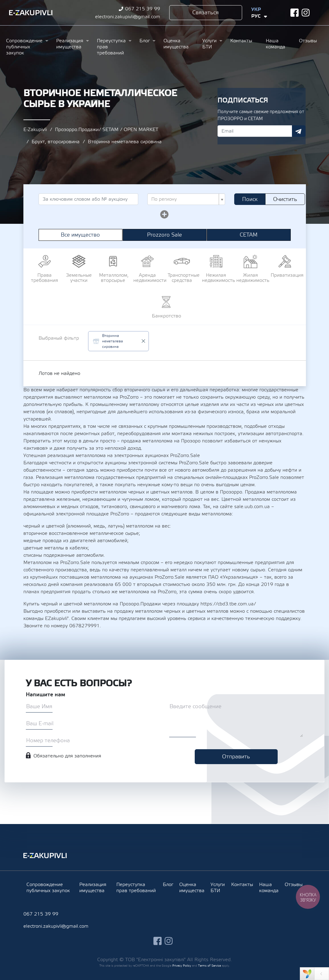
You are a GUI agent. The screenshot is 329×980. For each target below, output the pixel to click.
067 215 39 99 (143, 9)
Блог (145, 41)
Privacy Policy (182, 966)
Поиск (250, 199)
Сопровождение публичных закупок (24, 47)
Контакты (241, 41)
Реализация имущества (70, 44)
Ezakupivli (31, 13)
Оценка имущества (176, 44)
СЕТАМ (249, 235)
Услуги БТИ (209, 44)
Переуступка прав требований (111, 47)
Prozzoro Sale (164, 235)
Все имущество (80, 235)
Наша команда (276, 44)
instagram (306, 13)
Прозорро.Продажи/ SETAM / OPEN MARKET (107, 130)
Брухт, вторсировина (56, 142)
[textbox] (185, 199)
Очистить (285, 199)
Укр (256, 9)
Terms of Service (209, 966)
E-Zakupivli (35, 130)
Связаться (206, 13)
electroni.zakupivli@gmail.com (128, 17)
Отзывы (308, 41)
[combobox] (186, 199)
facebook (295, 13)
